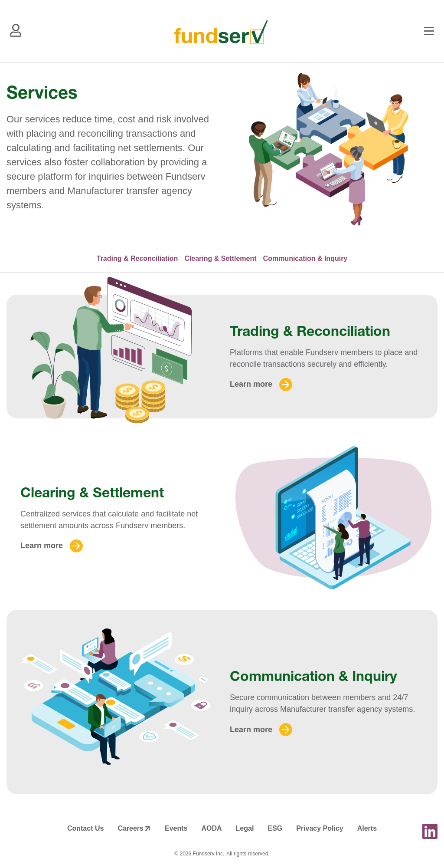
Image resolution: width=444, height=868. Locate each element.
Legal (245, 828)
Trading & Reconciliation (137, 258)
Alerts (367, 828)
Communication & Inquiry (305, 258)
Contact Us (85, 828)
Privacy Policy (320, 828)
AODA (211, 828)
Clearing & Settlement (220, 258)
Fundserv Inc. (209, 854)
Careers (131, 828)
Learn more (251, 384)
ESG (275, 828)
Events (176, 828)
